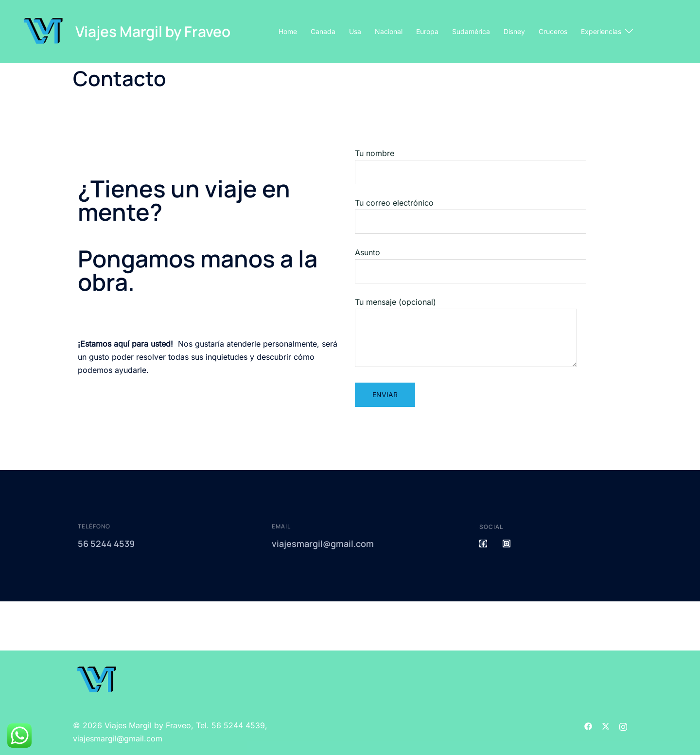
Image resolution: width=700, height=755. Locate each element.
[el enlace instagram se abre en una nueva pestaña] (623, 725)
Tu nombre (471, 163)
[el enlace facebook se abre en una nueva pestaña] (588, 725)
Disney (514, 31)
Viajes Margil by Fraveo (153, 31)
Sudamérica (471, 31)
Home (288, 31)
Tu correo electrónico (471, 212)
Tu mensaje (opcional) (466, 333)
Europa (427, 31)
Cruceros (553, 31)
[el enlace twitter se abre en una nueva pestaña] (606, 725)
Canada (323, 31)
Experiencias (601, 31)
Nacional (389, 31)
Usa (355, 31)
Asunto (471, 262)
